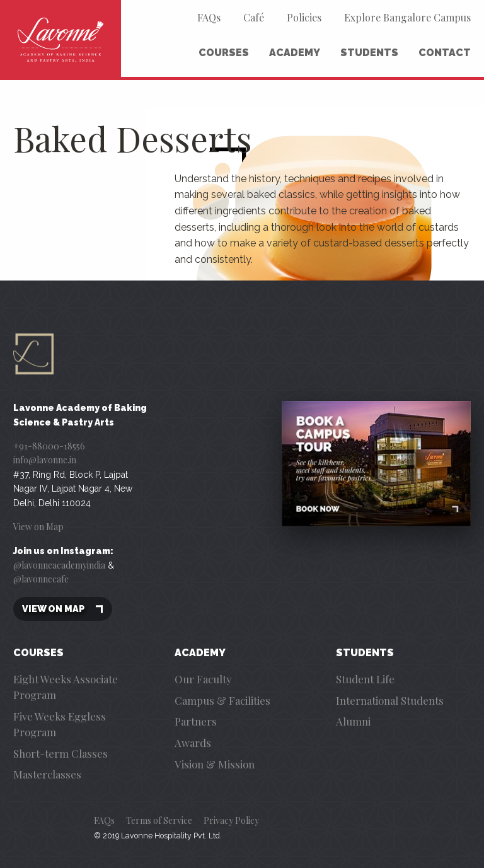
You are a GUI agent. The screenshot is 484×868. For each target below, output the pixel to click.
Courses (224, 53)
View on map (63, 609)
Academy (295, 53)
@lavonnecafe (41, 579)
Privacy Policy (231, 820)
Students (369, 53)
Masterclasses (47, 774)
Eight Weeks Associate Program (66, 687)
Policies (304, 17)
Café (254, 17)
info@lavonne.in (45, 460)
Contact (445, 53)
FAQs (209, 17)
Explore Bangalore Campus (407, 17)
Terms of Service (159, 820)
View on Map (38, 527)
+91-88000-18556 (49, 446)
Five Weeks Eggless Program (60, 724)
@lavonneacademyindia (59, 565)
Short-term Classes (60, 753)
